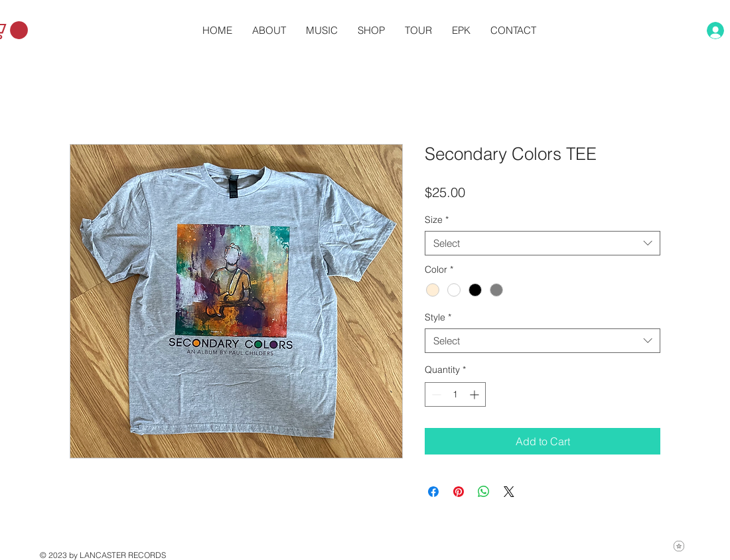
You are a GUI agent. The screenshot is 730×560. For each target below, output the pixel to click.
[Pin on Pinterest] (459, 492)
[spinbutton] (455, 394)
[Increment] (475, 394)
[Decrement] (435, 394)
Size (437, 220)
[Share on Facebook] (433, 492)
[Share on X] (509, 492)
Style (438, 317)
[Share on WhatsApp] (484, 492)
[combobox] (543, 244)
